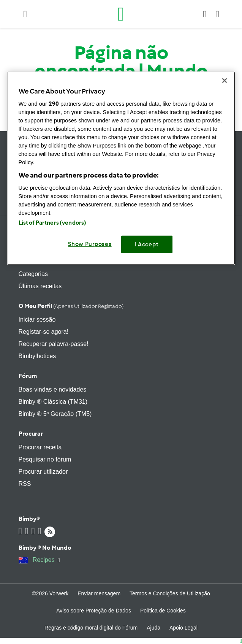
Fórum (28, 376)
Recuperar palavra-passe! (54, 344)
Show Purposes (90, 244)
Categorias (33, 274)
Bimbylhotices (37, 356)
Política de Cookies (163, 611)
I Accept (147, 244)
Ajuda (153, 628)
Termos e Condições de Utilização (170, 593)
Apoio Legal (183, 628)
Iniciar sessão (37, 320)
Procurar (31, 434)
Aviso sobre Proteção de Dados (94, 611)
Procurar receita (40, 447)
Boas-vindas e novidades (53, 389)
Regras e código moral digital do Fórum (91, 628)
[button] (25, 14)
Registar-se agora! (44, 332)
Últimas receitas (40, 286)
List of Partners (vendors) (53, 223)
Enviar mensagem (99, 593)
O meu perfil (71, 306)
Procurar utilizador (43, 472)
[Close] (225, 81)
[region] (121, 168)
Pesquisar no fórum (45, 459)
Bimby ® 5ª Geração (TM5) (55, 414)
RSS (25, 484)
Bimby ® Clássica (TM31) (53, 402)
